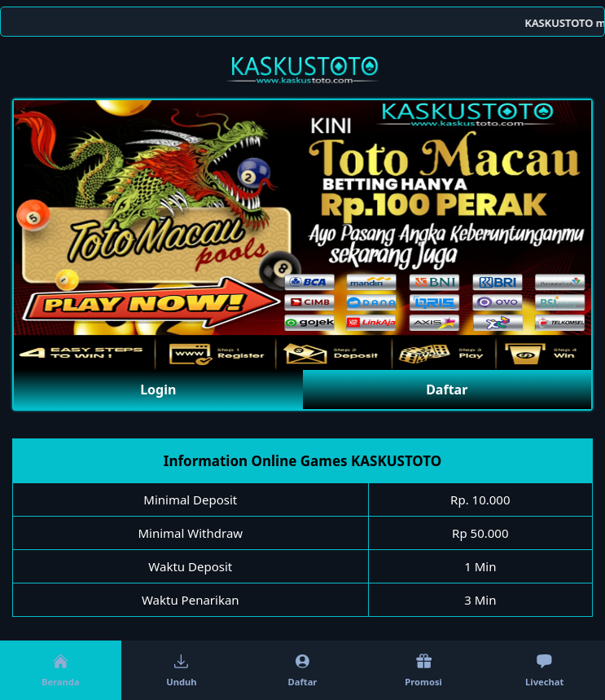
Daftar (447, 390)
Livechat (544, 670)
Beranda (61, 670)
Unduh (181, 670)
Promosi (423, 670)
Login (158, 390)
